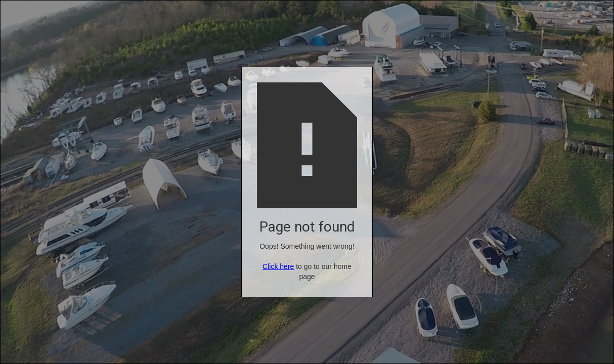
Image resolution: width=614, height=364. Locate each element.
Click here (278, 266)
